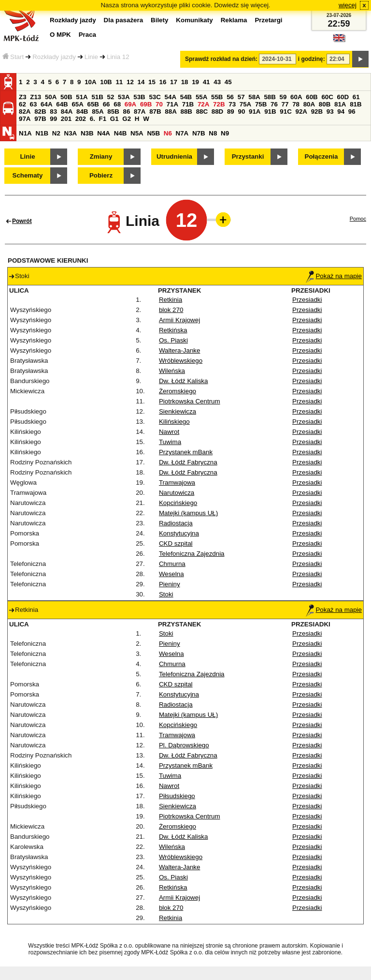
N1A (25, 133)
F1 (103, 119)
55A (201, 97)
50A (51, 97)
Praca (87, 35)
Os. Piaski (173, 340)
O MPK (60, 35)
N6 (168, 133)
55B (217, 97)
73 (232, 104)
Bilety (159, 20)
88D (217, 111)
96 (352, 111)
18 (185, 82)
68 (117, 104)
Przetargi (268, 20)
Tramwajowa (177, 483)
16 (163, 82)
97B (40, 119)
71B (188, 104)
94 (341, 111)
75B (261, 104)
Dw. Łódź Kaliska (184, 381)
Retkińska (173, 330)
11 (119, 82)
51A (82, 97)
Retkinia (171, 300)
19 (195, 82)
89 (231, 111)
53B (139, 97)
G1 (114, 119)
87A (140, 111)
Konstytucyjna (179, 533)
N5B (153, 133)
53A (124, 97)
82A (25, 111)
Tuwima (170, 442)
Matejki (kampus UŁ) (188, 513)
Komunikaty (194, 20)
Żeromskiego (178, 391)
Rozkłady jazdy (54, 57)
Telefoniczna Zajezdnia (192, 554)
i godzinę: (312, 59)
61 (356, 97)
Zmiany (101, 156)
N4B (121, 133)
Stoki (166, 594)
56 (230, 97)
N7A (182, 133)
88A (171, 111)
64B (62, 104)
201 (66, 119)
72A (203, 104)
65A (77, 104)
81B (356, 104)
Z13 (36, 97)
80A (309, 104)
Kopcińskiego (178, 503)
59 (283, 97)
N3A (71, 133)
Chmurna (172, 564)
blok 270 (171, 310)
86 (126, 111)
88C (202, 111)
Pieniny (170, 584)
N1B (42, 133)
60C (327, 97)
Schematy (28, 175)
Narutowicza (177, 493)
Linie (91, 57)
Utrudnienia (174, 156)
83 (53, 111)
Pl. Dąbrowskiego (184, 745)
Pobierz (101, 175)
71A (172, 104)
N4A (104, 133)
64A (46, 104)
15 (152, 82)
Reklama (234, 20)
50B (66, 97)
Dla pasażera (124, 20)
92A (301, 111)
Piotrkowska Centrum (190, 401)
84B (82, 111)
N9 (225, 133)
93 (330, 111)
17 (174, 82)
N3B (87, 133)
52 (111, 97)
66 (107, 104)
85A (98, 111)
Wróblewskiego (181, 361)
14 (141, 82)
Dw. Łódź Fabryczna (188, 462)
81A (340, 104)
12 (130, 82)
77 (285, 104)
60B (312, 97)
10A (90, 82)
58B (270, 97)
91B (270, 111)
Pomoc (358, 219)
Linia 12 (118, 57)
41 (207, 82)
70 (159, 104)
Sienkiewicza (178, 411)
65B (93, 104)
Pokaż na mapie (334, 276)
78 (296, 104)
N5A (137, 133)
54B (186, 97)
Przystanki (248, 156)
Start (13, 57)
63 (34, 104)
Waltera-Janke (179, 350)
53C (155, 97)
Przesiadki (307, 300)
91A (255, 111)
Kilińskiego (174, 422)
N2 (56, 133)
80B (325, 104)
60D (343, 97)
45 (228, 82)
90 (241, 111)
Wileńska (172, 371)
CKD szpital (176, 543)
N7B (199, 133)
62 (22, 104)
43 (217, 82)
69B (146, 104)
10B (106, 82)
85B (113, 111)
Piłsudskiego (177, 796)
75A (245, 104)
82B (40, 111)
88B (186, 111)
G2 (127, 119)
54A (171, 97)
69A (130, 104)
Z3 (23, 97)
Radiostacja (176, 523)
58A (254, 97)
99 (53, 119)
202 (81, 119)
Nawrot (169, 432)
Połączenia (321, 156)
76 (274, 104)
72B (219, 104)
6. (93, 119)
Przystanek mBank (186, 452)
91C (285, 111)
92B (317, 111)
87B (155, 111)
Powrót (22, 221)
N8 (213, 133)
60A (296, 97)
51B (97, 97)
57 (241, 97)
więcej (348, 5)
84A (67, 111)
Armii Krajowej (179, 320)
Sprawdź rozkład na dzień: (221, 59)
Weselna (171, 574)
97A (25, 119)
